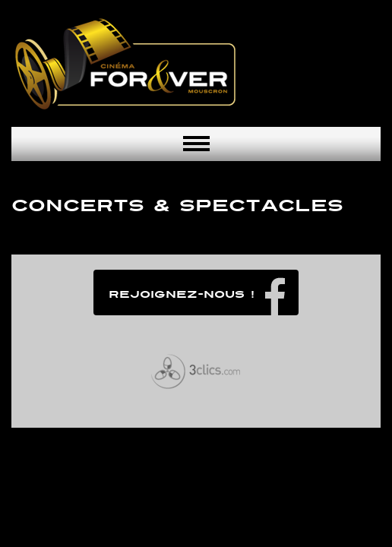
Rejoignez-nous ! (182, 294)
